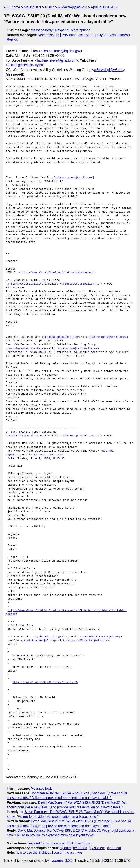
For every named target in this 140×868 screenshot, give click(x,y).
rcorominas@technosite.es (25, 349)
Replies (12, 40)
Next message (49, 35)
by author (114, 848)
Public (50, 7)
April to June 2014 (104, 7)
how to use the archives (33, 852)
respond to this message (46, 843)
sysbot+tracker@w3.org (52, 637)
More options (81, 30)
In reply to (99, 35)
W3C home (12, 7)
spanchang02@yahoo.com (60, 337)
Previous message (76, 35)
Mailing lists (33, 7)
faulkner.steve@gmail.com (57, 60)
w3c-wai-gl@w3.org (73, 7)
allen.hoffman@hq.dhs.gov (60, 51)
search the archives (68, 852)
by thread (80, 848)
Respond (62, 30)
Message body (42, 30)
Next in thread (119, 35)
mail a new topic (79, 843)
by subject (97, 848)
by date (65, 848)
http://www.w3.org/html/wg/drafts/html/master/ (57, 273)
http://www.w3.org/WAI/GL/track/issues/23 (45, 682)
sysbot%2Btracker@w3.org (101, 637)
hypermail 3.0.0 (61, 861)
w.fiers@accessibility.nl (25, 65)
